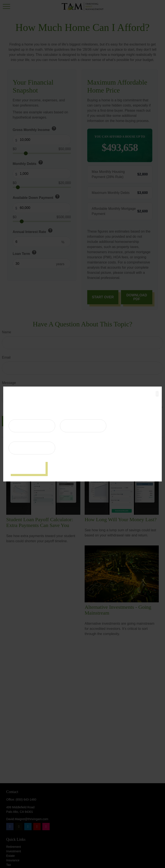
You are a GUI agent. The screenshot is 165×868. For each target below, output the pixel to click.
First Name (18, 416)
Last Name (69, 416)
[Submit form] (27, 467)
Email (13, 438)
